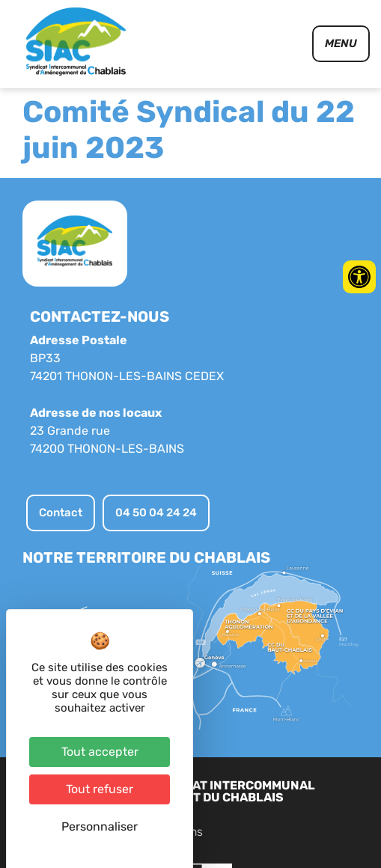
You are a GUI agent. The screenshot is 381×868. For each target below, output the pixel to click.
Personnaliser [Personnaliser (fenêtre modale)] (100, 826)
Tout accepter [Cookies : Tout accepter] (100, 752)
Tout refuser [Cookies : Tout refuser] (100, 789)
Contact (238, 832)
